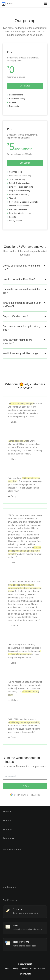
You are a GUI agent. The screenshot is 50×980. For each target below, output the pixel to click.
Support (7, 821)
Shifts (10, 4)
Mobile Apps (9, 887)
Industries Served (12, 849)
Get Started (25, 163)
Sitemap (42, 969)
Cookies (24, 969)
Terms (7, 969)
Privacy (15, 969)
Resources (8, 838)
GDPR (33, 969)
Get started (25, 86)
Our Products (10, 900)
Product (7, 812)
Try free (25, 786)
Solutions (8, 830)
